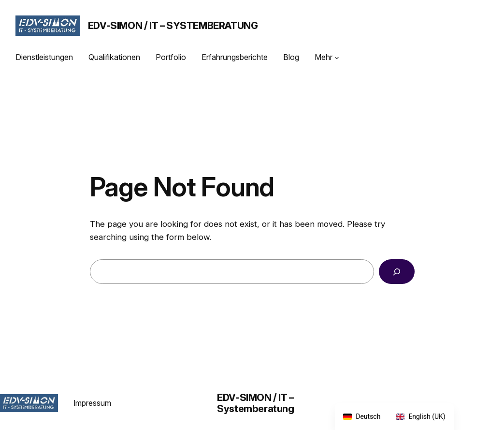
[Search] (396, 272)
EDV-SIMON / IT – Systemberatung (173, 26)
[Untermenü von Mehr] (337, 58)
